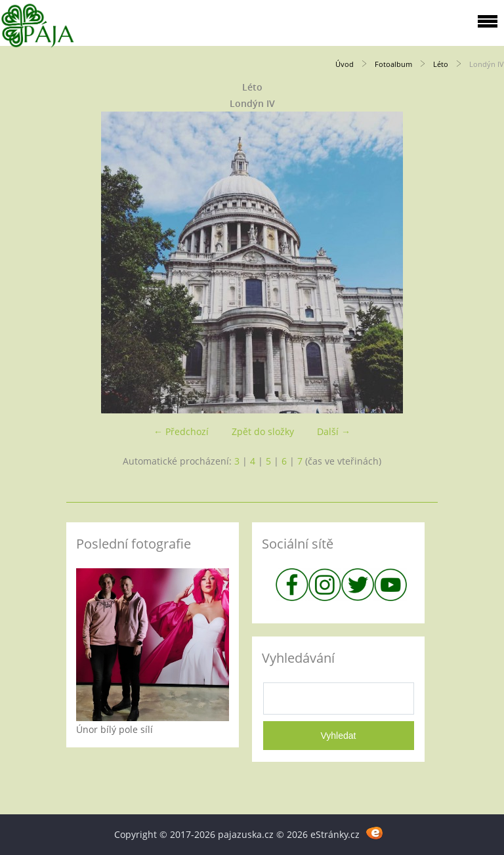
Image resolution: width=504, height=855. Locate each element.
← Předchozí (181, 431)
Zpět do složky (263, 431)
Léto (441, 64)
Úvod (345, 64)
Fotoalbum (393, 64)
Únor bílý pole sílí (115, 729)
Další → (334, 431)
